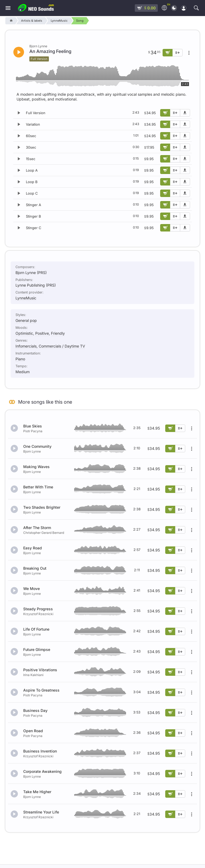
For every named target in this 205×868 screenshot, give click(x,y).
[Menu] (8, 8)
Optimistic (24, 333)
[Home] (10, 21)
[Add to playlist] (175, 113)
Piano (20, 359)
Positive (42, 333)
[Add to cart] (165, 113)
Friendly (58, 333)
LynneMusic (26, 298)
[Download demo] (185, 113)
